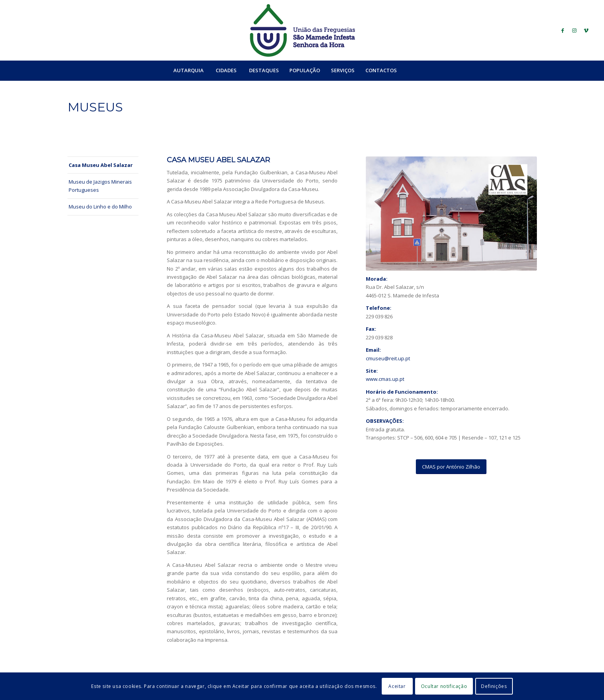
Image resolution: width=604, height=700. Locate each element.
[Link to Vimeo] (586, 30)
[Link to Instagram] (575, 30)
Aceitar (397, 686)
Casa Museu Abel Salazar (101, 165)
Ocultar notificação (444, 686)
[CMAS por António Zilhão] (451, 467)
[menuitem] (188, 70)
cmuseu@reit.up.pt (388, 358)
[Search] (419, 70)
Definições (494, 686)
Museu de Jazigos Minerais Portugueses (100, 186)
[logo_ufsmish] (302, 30)
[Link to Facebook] (563, 30)
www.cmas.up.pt (385, 379)
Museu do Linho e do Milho (100, 207)
